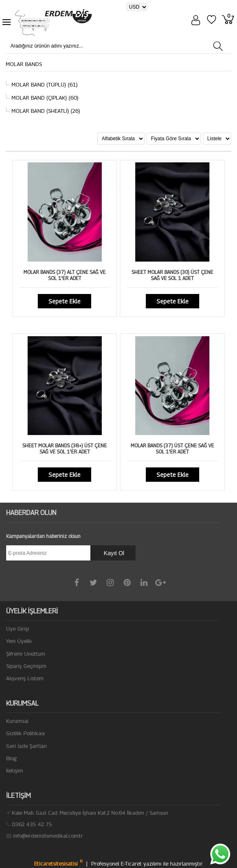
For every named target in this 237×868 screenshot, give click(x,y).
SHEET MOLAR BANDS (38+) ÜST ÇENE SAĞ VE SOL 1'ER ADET (64, 449)
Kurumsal (17, 721)
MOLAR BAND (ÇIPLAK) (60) (44, 98)
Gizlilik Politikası (25, 733)
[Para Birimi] (137, 7)
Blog (11, 758)
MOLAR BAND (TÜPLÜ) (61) (44, 84)
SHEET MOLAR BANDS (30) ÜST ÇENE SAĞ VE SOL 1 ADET (172, 275)
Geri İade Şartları (26, 746)
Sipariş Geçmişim (26, 666)
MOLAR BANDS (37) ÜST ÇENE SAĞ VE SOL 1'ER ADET (172, 449)
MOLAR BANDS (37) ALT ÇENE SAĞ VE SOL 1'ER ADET (64, 275)
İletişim (15, 770)
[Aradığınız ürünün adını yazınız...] (72, 46)
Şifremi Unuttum (26, 654)
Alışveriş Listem (25, 678)
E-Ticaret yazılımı (142, 863)
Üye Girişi (18, 629)
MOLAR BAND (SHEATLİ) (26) (45, 111)
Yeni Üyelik (19, 641)
